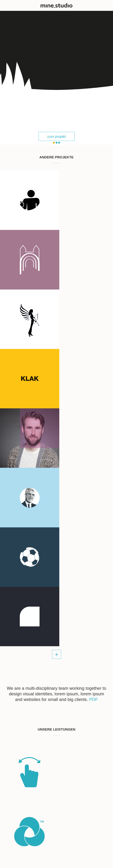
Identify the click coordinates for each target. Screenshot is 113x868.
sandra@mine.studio (17, 692)
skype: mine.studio (16, 701)
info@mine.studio (15, 697)
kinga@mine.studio (16, 764)
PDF (94, 450)
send (96, 751)
